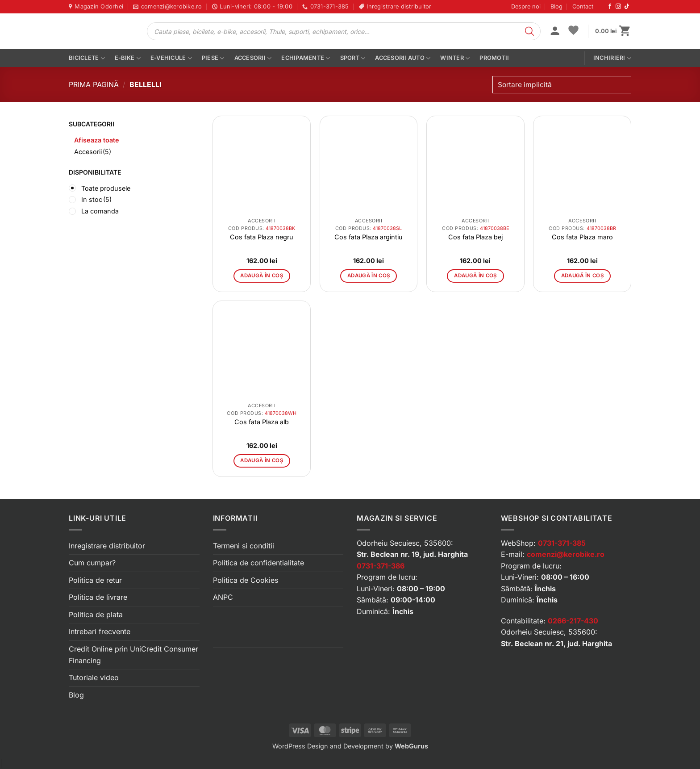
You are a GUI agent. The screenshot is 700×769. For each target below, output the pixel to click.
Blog (556, 6)
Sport (353, 58)
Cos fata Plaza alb (262, 422)
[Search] (529, 31)
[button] (555, 32)
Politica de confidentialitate (258, 563)
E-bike (128, 58)
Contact (583, 6)
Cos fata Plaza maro (582, 237)
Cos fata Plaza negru (262, 237)
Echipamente (306, 58)
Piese (213, 58)
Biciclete (87, 58)
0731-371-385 (562, 543)
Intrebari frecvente (100, 631)
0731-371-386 (381, 566)
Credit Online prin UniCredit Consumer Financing (133, 655)
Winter (455, 58)
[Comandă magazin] (562, 85)
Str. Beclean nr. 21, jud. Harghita (556, 644)
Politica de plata (96, 614)
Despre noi (526, 6)
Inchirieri (612, 58)
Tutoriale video (94, 677)
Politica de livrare (98, 597)
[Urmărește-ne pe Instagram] (618, 7)
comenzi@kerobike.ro (566, 554)
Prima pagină (94, 84)
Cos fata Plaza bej (475, 237)
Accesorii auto (403, 58)
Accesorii (253, 58)
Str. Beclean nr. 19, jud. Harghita (412, 554)
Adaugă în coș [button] (262, 276)
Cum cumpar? (92, 563)
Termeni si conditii (244, 546)
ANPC (223, 597)
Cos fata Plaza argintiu (369, 237)
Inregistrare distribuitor (107, 546)
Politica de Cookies (246, 580)
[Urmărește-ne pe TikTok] (627, 7)
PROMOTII (494, 58)
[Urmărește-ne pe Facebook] (610, 7)
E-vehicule (171, 58)
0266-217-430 (573, 621)
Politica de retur (95, 580)
